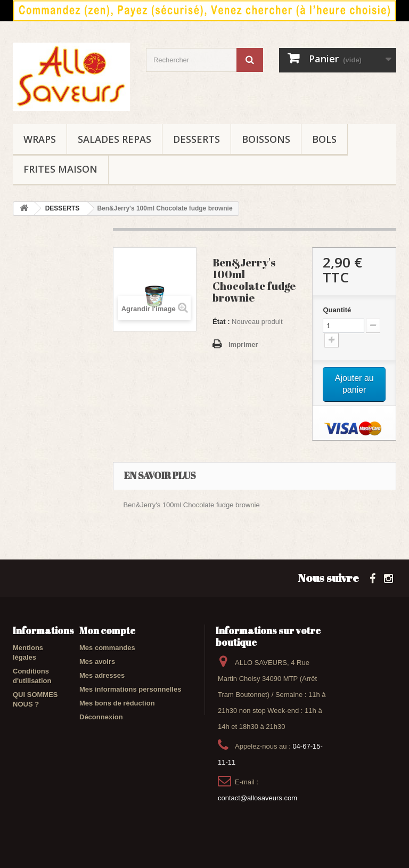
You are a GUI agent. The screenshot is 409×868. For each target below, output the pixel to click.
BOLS (324, 139)
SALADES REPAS (114, 139)
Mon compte (107, 630)
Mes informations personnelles (130, 689)
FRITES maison (60, 169)
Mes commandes (107, 648)
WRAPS (40, 139)
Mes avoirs (97, 662)
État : (221, 322)
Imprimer (243, 344)
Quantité (337, 310)
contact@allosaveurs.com (257, 798)
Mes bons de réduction (117, 703)
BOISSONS (266, 139)
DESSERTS (197, 139)
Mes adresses (102, 675)
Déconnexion (101, 717)
